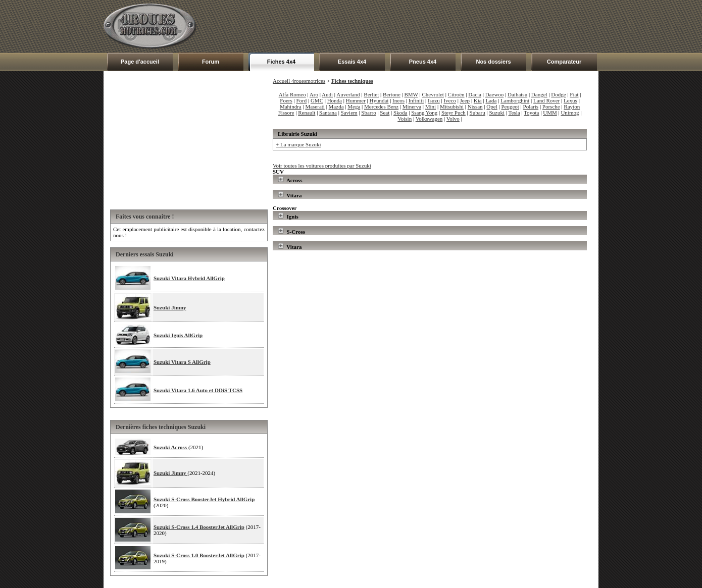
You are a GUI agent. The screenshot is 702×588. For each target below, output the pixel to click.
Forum (211, 62)
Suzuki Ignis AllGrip (178, 335)
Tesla (514, 113)
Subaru (478, 113)
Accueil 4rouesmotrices (299, 81)
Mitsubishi (452, 106)
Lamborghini (515, 100)
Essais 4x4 (352, 62)
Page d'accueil (140, 62)
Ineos (398, 100)
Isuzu (434, 100)
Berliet (371, 94)
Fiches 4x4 (281, 62)
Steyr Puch (454, 113)
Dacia (475, 94)
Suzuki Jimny (170, 307)
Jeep (465, 100)
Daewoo (495, 94)
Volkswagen (429, 119)
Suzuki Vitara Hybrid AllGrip (189, 278)
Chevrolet (433, 94)
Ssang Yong (424, 113)
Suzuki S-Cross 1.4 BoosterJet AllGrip (199, 527)
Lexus (570, 100)
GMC (317, 100)
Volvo (453, 119)
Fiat (574, 94)
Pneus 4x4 (423, 62)
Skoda (400, 113)
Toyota (531, 113)
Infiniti (416, 100)
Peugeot (510, 106)
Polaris (531, 106)
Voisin (405, 119)
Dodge (558, 94)
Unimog (570, 113)
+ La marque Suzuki (298, 144)
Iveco (449, 100)
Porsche (551, 106)
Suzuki (497, 113)
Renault (307, 113)
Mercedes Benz (381, 106)
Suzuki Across (171, 447)
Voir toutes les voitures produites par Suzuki (322, 166)
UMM (550, 113)
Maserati (315, 106)
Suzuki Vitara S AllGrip (182, 362)
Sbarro (368, 113)
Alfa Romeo (292, 94)
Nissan (475, 106)
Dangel (539, 94)
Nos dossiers (493, 62)
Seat (385, 113)
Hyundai (379, 100)
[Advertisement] (415, 26)
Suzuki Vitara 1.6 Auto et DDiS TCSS (198, 390)
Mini (431, 106)
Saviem (349, 113)
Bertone (392, 94)
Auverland (348, 94)
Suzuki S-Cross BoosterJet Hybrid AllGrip (204, 499)
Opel (492, 106)
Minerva (412, 106)
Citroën (456, 94)
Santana (328, 113)
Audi (327, 94)
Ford (301, 100)
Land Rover (546, 100)
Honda (335, 100)
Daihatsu (517, 94)
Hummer (356, 100)
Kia (478, 100)
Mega (354, 106)
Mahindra (291, 106)
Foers (286, 100)
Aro (314, 94)
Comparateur (564, 62)
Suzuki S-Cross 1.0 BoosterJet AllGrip (199, 555)
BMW (411, 94)
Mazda (336, 106)
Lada (491, 100)
